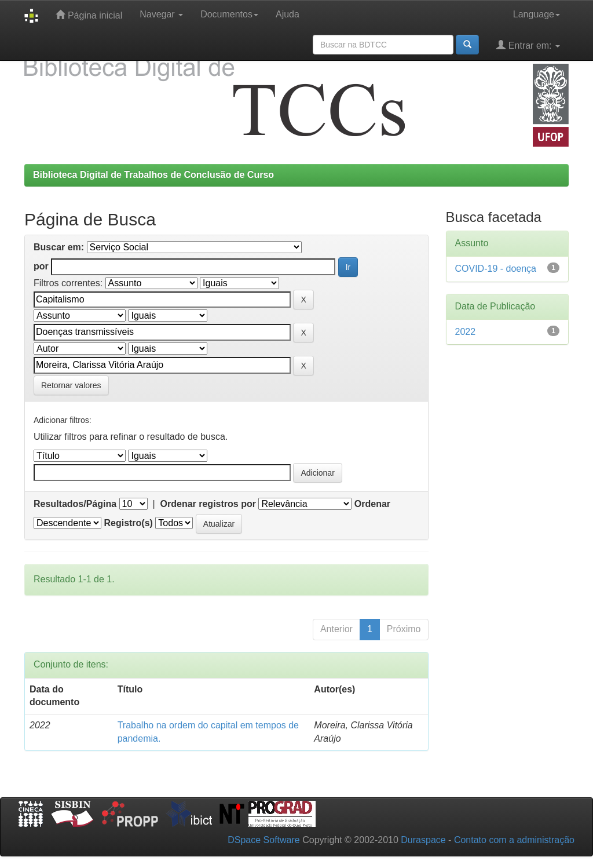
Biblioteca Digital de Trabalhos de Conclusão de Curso (153, 175)
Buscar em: (59, 247)
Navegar (161, 14)
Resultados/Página (75, 504)
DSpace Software (264, 840)
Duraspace (423, 840)
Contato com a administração (514, 840)
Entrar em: (528, 45)
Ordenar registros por (208, 504)
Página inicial (89, 15)
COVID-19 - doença (496, 269)
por (41, 266)
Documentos (229, 14)
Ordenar (372, 504)
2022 (466, 332)
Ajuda (288, 14)
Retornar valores (71, 385)
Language (537, 14)
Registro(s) (128, 523)
